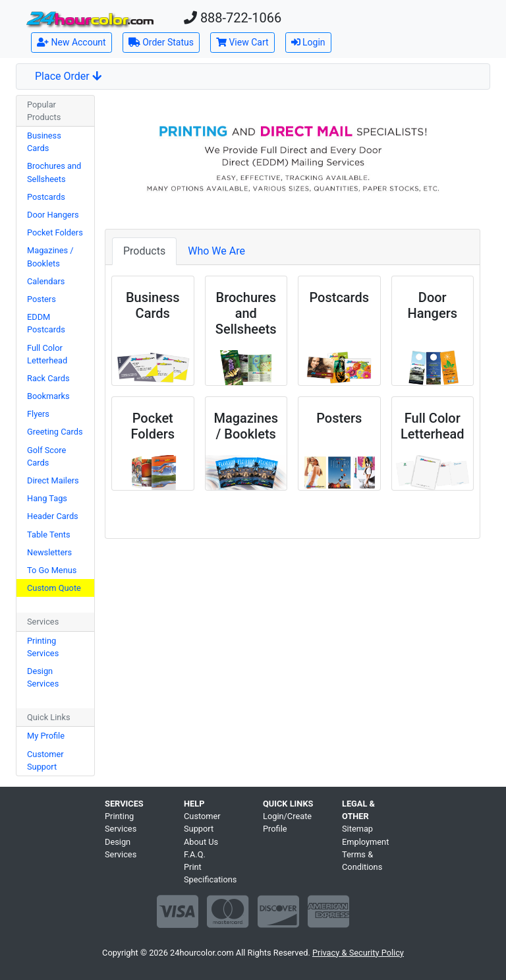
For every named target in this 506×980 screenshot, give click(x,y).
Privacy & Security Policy (358, 953)
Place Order (68, 76)
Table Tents (49, 535)
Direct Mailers (53, 480)
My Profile (46, 736)
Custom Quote (54, 588)
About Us (201, 842)
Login (308, 42)
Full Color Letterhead (47, 354)
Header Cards (53, 516)
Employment (365, 842)
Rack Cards (48, 378)
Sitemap (357, 829)
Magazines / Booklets (50, 257)
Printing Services (43, 647)
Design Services (43, 677)
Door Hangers (53, 215)
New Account (71, 42)
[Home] (90, 19)
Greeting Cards (55, 432)
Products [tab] (144, 251)
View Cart (242, 42)
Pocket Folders (55, 232)
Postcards (46, 197)
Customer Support (45, 760)
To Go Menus (52, 570)
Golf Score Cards (46, 456)
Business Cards (44, 142)
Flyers (38, 414)
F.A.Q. (195, 854)
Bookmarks (48, 396)
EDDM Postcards (46, 323)
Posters (42, 299)
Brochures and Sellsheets (54, 172)
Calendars (46, 281)
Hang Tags (47, 498)
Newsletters (49, 552)
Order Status (161, 42)
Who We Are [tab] (216, 251)
